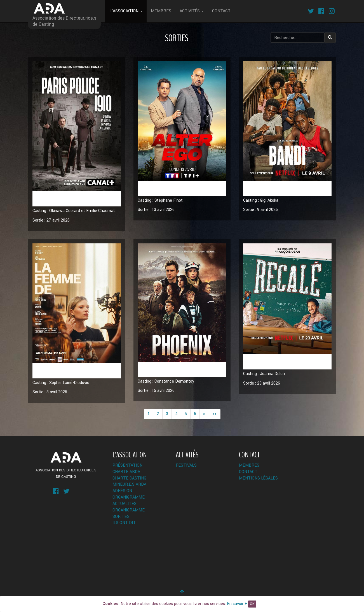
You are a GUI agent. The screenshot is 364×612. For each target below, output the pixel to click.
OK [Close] (252, 604)
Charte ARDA (126, 472)
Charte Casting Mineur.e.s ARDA (129, 481)
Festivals (186, 465)
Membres (161, 11)
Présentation (127, 465)
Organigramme (129, 497)
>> (215, 414)
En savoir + (237, 604)
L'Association (126, 11)
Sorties (121, 517)
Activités (192, 11)
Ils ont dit (124, 523)
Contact (221, 11)
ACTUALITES (125, 504)
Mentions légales (258, 478)
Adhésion (122, 491)
